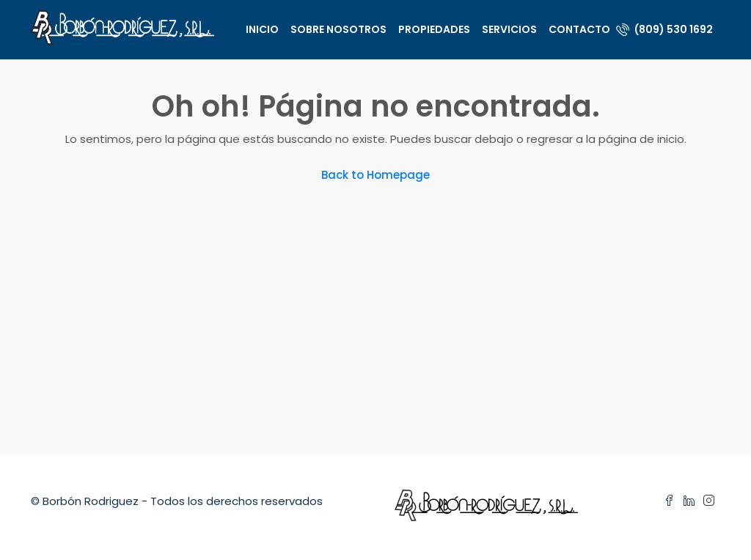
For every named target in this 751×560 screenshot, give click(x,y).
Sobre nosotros (338, 29)
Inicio (262, 29)
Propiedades (434, 29)
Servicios (509, 29)
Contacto (579, 29)
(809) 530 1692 (664, 29)
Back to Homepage (375, 175)
